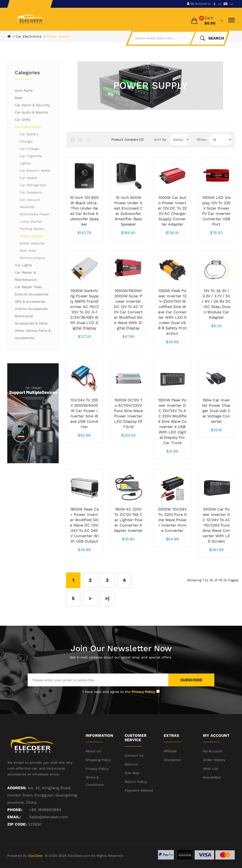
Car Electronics (29, 36)
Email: (14, 817)
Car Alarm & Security (32, 105)
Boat (19, 98)
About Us (93, 751)
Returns (131, 764)
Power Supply (58, 36)
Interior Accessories (31, 309)
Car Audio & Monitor (32, 112)
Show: (202, 139)
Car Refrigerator (33, 185)
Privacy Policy (97, 769)
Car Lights (23, 265)
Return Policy (136, 782)
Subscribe (191, 680)
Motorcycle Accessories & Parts (31, 320)
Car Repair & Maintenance (26, 276)
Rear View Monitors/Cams (32, 254)
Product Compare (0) (127, 139)
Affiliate (170, 751)
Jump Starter (31, 221)
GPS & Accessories (30, 301)
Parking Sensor (32, 229)
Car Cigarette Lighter (31, 160)
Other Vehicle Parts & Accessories (33, 334)
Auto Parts (24, 90)
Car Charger (30, 149)
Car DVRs (23, 120)
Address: (17, 788)
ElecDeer (35, 856)
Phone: (15, 810)
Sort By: (161, 139)
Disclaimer (172, 760)
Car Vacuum (30, 200)
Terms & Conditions (95, 781)
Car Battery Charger (29, 138)
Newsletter (212, 777)
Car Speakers (31, 192)
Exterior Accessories (32, 294)
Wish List (211, 769)
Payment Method (139, 790)
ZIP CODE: (17, 824)
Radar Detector (32, 243)
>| (107, 598)
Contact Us (134, 755)
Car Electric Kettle (35, 170)
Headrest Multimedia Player (35, 211)
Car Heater (29, 178)
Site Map (132, 773)
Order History (214, 760)
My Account (213, 751)
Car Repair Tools (28, 287)
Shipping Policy (98, 760)
